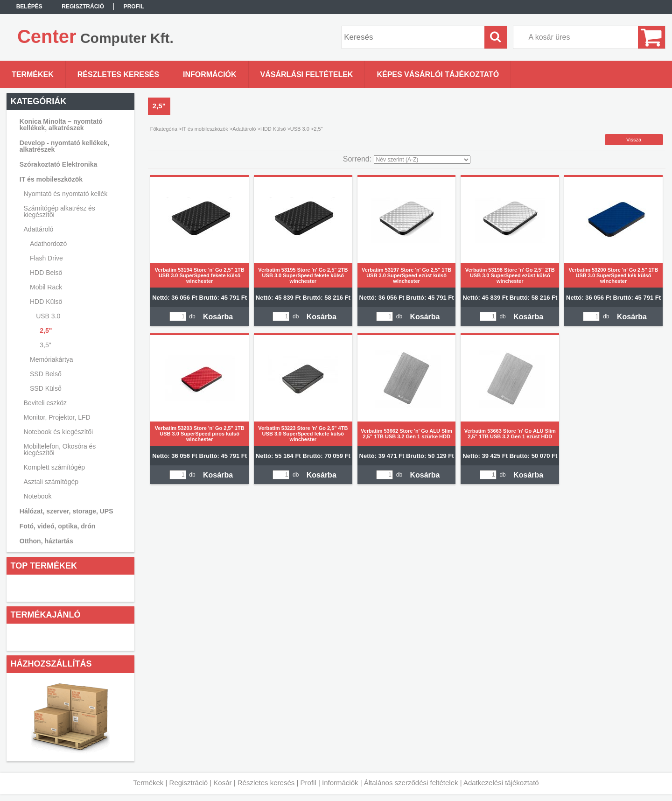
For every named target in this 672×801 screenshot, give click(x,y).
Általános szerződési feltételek (411, 783)
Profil (308, 783)
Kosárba (218, 317)
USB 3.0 (300, 129)
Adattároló (244, 129)
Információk (340, 783)
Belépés (29, 7)
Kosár (222, 783)
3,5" (45, 345)
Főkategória (164, 129)
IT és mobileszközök (205, 129)
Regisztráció (189, 783)
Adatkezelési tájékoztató (501, 783)
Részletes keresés (266, 783)
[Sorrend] (422, 160)
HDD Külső (273, 129)
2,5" (46, 330)
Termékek (148, 783)
